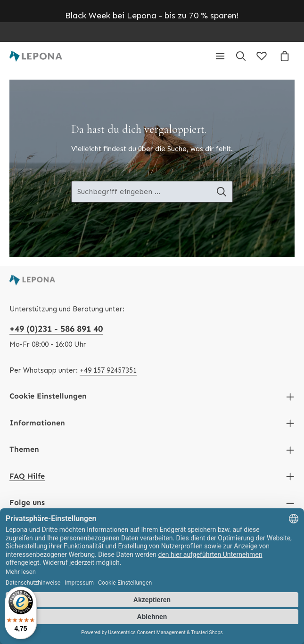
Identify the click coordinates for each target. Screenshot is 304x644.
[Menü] (220, 56)
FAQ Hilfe (27, 476)
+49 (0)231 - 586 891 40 (56, 329)
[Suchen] (241, 56)
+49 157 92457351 (108, 370)
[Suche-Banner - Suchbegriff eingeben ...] (141, 192)
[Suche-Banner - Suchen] (222, 192)
